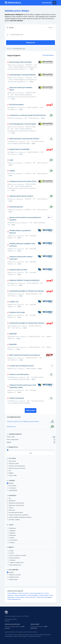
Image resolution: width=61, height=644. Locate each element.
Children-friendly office (16, 563)
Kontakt (7, 621)
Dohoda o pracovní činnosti (16, 468)
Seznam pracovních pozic (12, 624)
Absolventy (11, 501)
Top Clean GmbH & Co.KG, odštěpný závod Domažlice (23, 422)
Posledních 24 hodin (14, 575)
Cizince (10, 508)
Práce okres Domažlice (44, 597)
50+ (9, 498)
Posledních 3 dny (13, 577)
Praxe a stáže (12, 475)
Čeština (11, 538)
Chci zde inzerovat (48, 55)
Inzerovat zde (47, 3)
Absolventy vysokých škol (15, 505)
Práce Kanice (20, 597)
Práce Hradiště (33, 595)
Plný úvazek (11, 461)
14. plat (11, 553)
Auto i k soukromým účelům (17, 555)
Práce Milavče (12, 593)
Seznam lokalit (35, 624)
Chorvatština (12, 540)
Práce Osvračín (23, 593)
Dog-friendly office (14, 565)
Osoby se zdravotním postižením (18, 515)
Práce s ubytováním (13, 440)
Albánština (12, 528)
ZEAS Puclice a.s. (12, 427)
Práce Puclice (43, 595)
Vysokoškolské (12, 490)
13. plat (11, 551)
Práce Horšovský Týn (37, 593)
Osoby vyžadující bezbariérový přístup (19, 517)
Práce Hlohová (30, 597)
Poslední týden (12, 580)
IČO (9, 471)
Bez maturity (12, 486)
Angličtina (11, 531)
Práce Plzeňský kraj (14, 599)
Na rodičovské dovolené (15, 513)
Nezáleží (10, 483)
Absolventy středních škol (15, 503)
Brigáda (9, 442)
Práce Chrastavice (20, 595)
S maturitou (11, 488)
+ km (50, 28)
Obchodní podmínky (11, 619)
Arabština (11, 533)
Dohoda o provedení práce (16, 466)
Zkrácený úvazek (13, 464)
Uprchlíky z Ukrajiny (13, 520)
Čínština (11, 542)
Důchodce (11, 510)
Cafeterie (11, 560)
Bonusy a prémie (14, 558)
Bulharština (12, 535)
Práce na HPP (11, 437)
